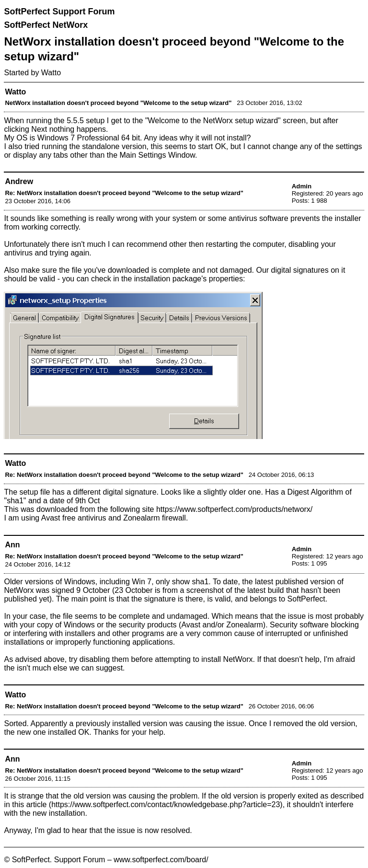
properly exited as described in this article (184, 800)
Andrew (19, 181)
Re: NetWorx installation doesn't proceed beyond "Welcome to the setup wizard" (124, 193)
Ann (12, 545)
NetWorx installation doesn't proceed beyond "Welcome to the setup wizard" (118, 103)
